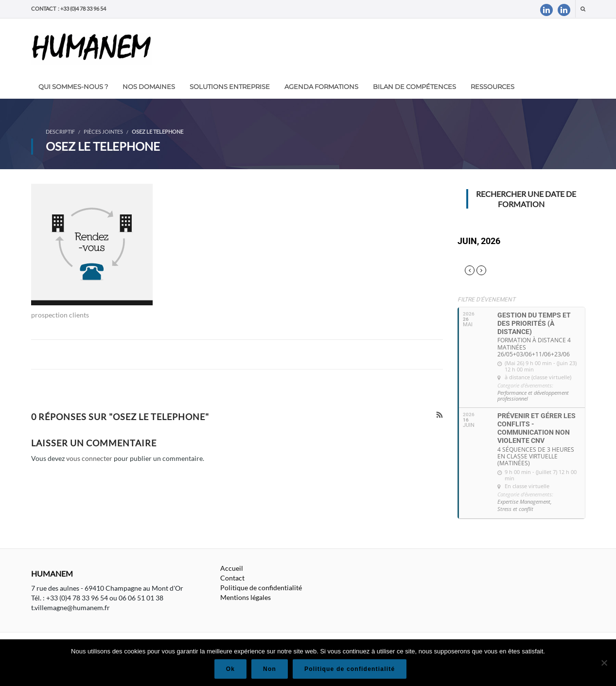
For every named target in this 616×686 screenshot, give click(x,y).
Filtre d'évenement (486, 299)
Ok (230, 669)
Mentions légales (246, 597)
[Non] (604, 663)
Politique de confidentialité (261, 588)
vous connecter (89, 458)
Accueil (232, 568)
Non (270, 669)
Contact (232, 578)
